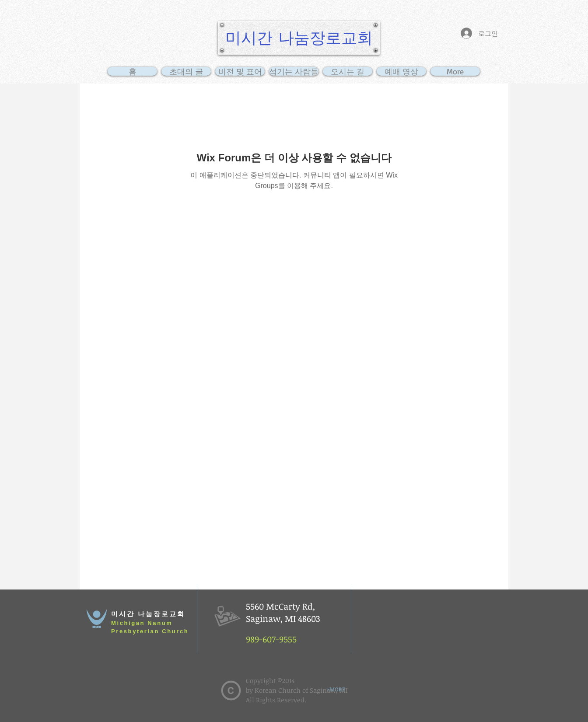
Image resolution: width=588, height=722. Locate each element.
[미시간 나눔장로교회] (299, 38)
